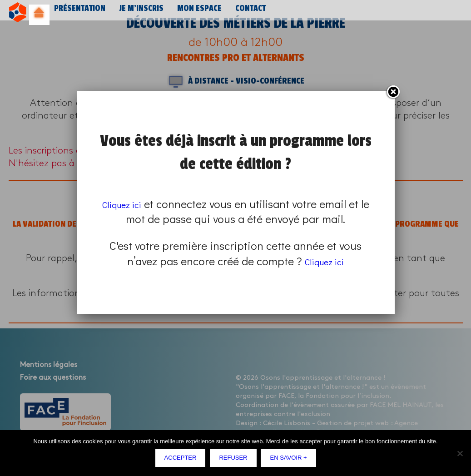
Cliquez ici (127, 204)
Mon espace (194, 12)
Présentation (78, 12)
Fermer (393, 92)
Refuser (235, 460)
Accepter (183, 460)
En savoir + (290, 460)
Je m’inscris (138, 12)
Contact (244, 12)
